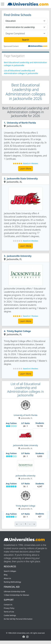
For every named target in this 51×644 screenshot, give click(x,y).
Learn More (26, 169)
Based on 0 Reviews (30, 241)
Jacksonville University (19, 256)
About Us (7, 578)
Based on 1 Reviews (30, 316)
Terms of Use (9, 612)
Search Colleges (10, 571)
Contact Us (8, 605)
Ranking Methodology (12, 582)
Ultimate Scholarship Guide (14, 592)
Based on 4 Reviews (30, 163)
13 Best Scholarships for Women (16, 595)
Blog (6, 575)
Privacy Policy (9, 608)
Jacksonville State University (22, 179)
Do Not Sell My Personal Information (18, 619)
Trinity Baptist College (19, 331)
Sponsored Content (11, 46)
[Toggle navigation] (3, 4)
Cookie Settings (10, 615)
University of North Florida (21, 123)
